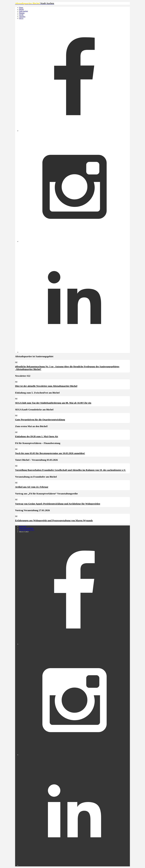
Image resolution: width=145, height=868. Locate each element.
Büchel (21, 9)
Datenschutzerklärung (26, 528)
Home (21, 8)
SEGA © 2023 (24, 532)
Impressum (23, 526)
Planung (22, 13)
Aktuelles (22, 17)
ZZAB (21, 15)
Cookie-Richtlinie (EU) (27, 530)
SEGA (21, 18)
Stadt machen (24, 11)
